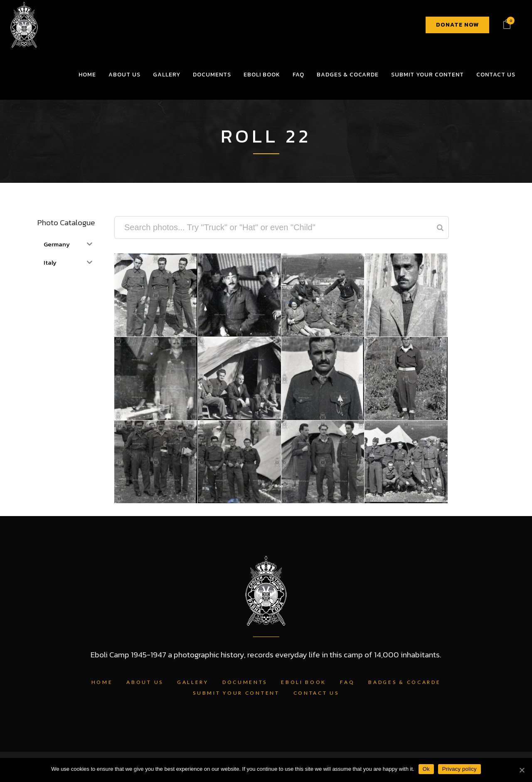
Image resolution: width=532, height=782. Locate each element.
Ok (426, 769)
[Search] (440, 227)
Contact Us (316, 693)
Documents (245, 682)
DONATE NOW (457, 25)
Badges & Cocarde (404, 682)
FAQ (347, 682)
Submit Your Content (236, 693)
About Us (145, 682)
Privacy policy (459, 769)
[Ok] (522, 770)
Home (102, 682)
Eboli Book (304, 682)
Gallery (193, 682)
